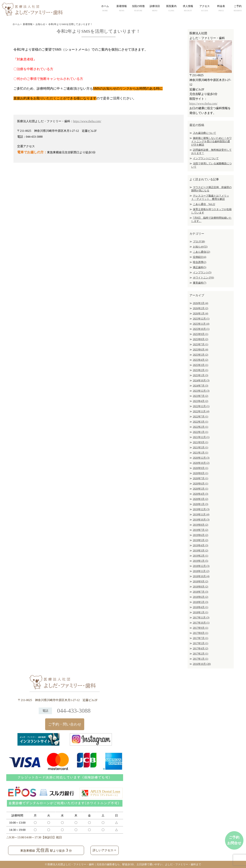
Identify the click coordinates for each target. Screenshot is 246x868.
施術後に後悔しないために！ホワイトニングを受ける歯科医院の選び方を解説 (211, 141)
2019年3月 (201, 551)
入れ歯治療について (205, 133)
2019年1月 (201, 561)
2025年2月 (201, 370)
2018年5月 (201, 602)
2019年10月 (201, 520)
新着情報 (122, 9)
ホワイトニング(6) (203, 278)
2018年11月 (201, 571)
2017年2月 (201, 654)
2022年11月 (201, 411)
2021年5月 (201, 448)
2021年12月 (201, 437)
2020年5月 (201, 489)
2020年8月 (201, 473)
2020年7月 (201, 478)
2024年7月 (201, 386)
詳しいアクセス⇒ (104, 850)
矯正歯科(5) (200, 267)
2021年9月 (201, 442)
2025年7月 (201, 344)
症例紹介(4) (200, 257)
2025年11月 (201, 324)
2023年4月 (201, 401)
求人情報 (188, 9)
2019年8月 (201, 525)
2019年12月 (201, 509)
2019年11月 (201, 515)
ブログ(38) (199, 242)
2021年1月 (201, 453)
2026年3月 (201, 303)
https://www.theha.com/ (87, 121)
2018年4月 (201, 607)
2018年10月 (201, 576)
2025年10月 (201, 329)
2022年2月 (201, 427)
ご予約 (238, 9)
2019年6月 (201, 535)
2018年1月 (201, 612)
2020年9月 (201, 468)
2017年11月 (201, 618)
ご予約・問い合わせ (65, 724)
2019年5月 (201, 540)
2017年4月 (201, 649)
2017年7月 (201, 638)
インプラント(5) (202, 272)
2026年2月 (201, 308)
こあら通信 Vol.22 (204, 204)
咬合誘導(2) (200, 262)
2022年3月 (201, 422)
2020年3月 (201, 499)
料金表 (221, 9)
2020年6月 (201, 484)
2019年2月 (201, 556)
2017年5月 (201, 643)
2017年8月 (201, 633)
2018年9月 (201, 582)
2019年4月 (201, 545)
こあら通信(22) (201, 252)
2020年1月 (201, 504)
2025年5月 (201, 355)
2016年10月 (202, 664)
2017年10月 (201, 623)
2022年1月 (201, 432)
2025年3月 (201, 365)
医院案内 (171, 9)
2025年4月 (201, 360)
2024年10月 (201, 381)
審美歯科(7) (200, 283)
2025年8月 (201, 339)
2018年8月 (201, 587)
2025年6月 (201, 350)
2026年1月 (201, 314)
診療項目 (155, 9)
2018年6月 (201, 597)
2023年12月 (201, 391)
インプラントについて (206, 158)
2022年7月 (201, 417)
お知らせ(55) (200, 247)
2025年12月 (201, 319)
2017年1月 (201, 659)
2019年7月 (201, 530)
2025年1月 (201, 375)
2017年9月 (201, 628)
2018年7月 (201, 592)
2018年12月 (201, 566)
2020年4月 (201, 494)
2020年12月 (201, 458)
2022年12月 (201, 406)
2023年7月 (201, 396)
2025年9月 (201, 334)
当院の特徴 (138, 9)
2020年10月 (201, 463)
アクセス (205, 9)
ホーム (105, 9)
